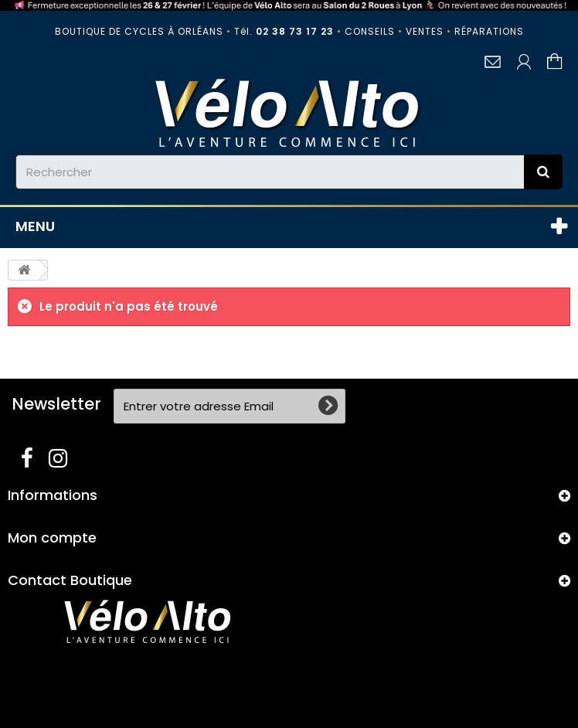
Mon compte (52, 537)
